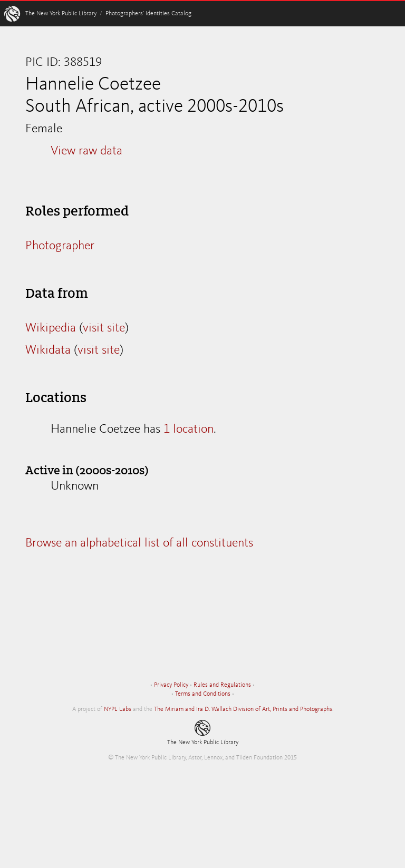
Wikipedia (51, 328)
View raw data (86, 151)
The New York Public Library (61, 14)
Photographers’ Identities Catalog (148, 14)
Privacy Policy (171, 685)
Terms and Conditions (203, 694)
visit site (104, 328)
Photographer (60, 246)
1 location (189, 430)
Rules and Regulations (222, 685)
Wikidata (48, 350)
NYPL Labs (118, 709)
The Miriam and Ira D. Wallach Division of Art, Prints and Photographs (243, 709)
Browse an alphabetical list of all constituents (139, 543)
